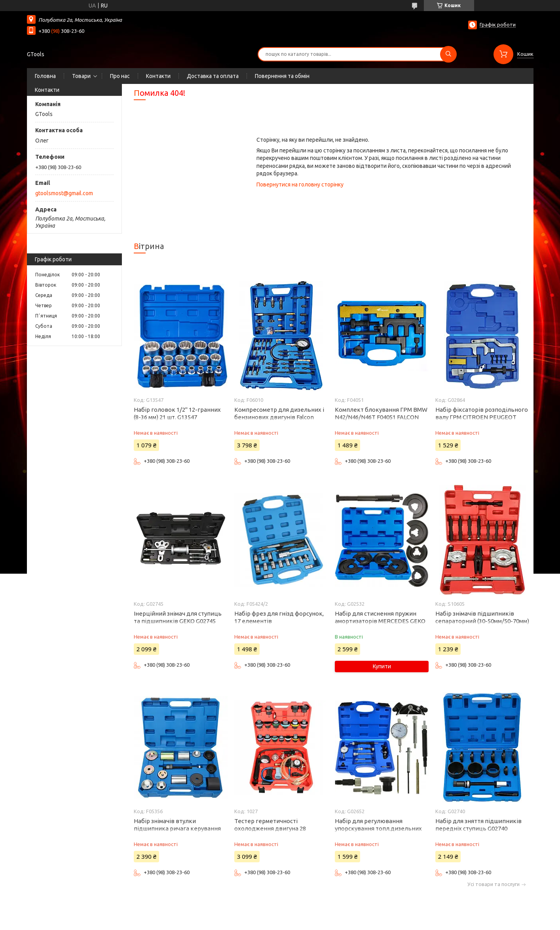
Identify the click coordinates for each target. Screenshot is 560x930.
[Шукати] (448, 54)
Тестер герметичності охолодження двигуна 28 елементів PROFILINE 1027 (272, 828)
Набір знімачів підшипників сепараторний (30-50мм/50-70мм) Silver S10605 (482, 621)
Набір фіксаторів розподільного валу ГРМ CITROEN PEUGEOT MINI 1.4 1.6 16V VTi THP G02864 (482, 417)
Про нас (120, 76)
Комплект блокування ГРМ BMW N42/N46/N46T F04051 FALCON (381, 413)
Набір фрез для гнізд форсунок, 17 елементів (279, 617)
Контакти (158, 76)
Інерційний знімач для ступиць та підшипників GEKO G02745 (178, 617)
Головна (45, 76)
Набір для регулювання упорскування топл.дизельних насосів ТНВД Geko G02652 (378, 828)
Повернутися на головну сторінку (300, 184)
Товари (81, 76)
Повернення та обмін (282, 76)
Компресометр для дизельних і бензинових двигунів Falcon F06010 (279, 417)
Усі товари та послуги (494, 884)
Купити (382, 666)
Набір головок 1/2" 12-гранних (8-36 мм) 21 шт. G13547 (177, 413)
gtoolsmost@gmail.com (64, 193)
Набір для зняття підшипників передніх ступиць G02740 (478, 825)
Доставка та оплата (213, 76)
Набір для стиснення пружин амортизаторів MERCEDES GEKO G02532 (380, 621)
